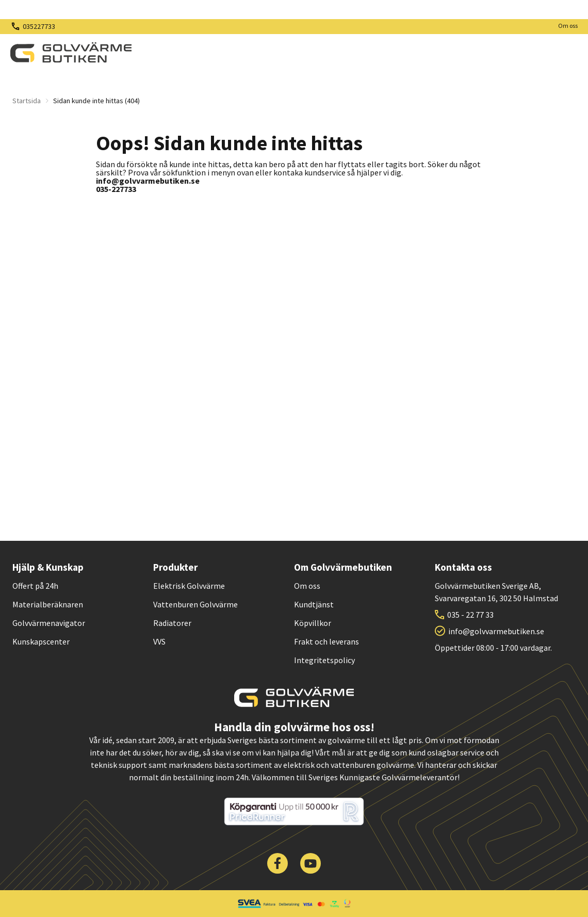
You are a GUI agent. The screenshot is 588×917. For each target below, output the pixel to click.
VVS (159, 641)
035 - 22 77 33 (470, 615)
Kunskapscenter (41, 641)
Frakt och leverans (326, 641)
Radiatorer (172, 623)
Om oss (568, 26)
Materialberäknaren (48, 604)
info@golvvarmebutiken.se (496, 631)
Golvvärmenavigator (49, 623)
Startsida (27, 101)
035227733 (39, 26)
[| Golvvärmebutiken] (71, 53)
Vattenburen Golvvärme (195, 604)
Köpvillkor (313, 623)
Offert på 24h (35, 586)
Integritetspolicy (324, 660)
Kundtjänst (314, 604)
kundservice (325, 172)
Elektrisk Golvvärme (189, 586)
